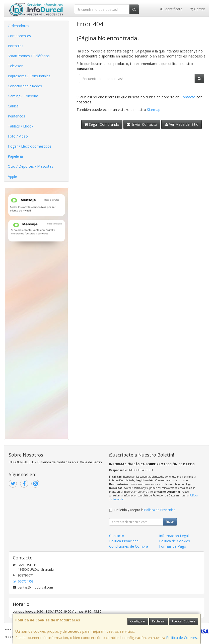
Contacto (188, 97)
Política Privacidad (124, 541)
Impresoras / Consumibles (29, 76)
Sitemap (154, 110)
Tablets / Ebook (21, 126)
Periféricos (16, 116)
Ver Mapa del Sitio (182, 124)
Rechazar (159, 621)
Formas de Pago (173, 546)
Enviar (170, 522)
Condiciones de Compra (129, 546)
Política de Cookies (182, 638)
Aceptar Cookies (183, 621)
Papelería (15, 156)
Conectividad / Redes (25, 86)
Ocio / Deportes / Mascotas (30, 166)
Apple (12, 176)
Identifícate (171, 9)
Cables (13, 106)
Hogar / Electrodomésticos (30, 146)
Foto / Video (18, 136)
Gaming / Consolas (23, 96)
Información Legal (174, 536)
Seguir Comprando (102, 124)
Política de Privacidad (160, 510)
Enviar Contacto (142, 124)
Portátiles (16, 46)
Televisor (15, 66)
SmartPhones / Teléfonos (29, 56)
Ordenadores (18, 26)
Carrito (198, 9)
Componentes (19, 36)
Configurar (138, 621)
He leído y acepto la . (145, 510)
